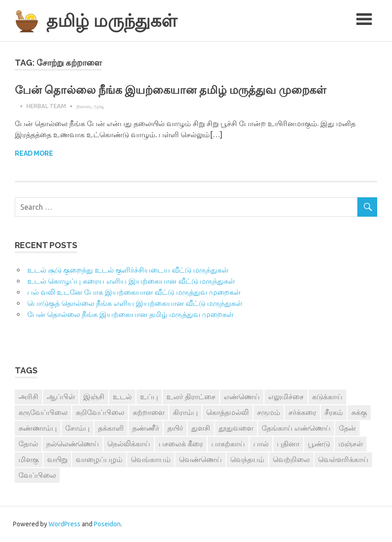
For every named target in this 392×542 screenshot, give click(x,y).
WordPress (64, 524)
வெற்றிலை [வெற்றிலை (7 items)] (291, 459)
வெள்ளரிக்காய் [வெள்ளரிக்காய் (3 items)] (343, 459)
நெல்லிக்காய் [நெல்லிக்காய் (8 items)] (129, 444)
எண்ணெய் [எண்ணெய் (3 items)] (242, 396)
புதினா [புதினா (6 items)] (288, 444)
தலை (83, 106)
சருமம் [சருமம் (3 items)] (269, 412)
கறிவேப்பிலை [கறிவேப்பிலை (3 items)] (100, 412)
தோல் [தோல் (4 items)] (28, 444)
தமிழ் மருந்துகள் (112, 21)
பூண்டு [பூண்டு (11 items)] (319, 444)
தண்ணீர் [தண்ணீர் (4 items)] (146, 428)
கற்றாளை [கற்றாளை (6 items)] (149, 412)
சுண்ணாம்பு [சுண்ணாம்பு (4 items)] (38, 428)
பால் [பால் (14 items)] (261, 444)
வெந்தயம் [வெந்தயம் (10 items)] (247, 459)
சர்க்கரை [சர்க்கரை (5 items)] (302, 412)
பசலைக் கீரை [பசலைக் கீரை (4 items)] (181, 444)
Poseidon (107, 524)
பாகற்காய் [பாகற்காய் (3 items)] (228, 444)
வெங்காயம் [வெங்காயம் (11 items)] (151, 459)
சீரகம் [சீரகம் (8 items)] (334, 412)
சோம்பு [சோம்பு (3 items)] (77, 428)
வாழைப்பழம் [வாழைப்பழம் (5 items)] (99, 459)
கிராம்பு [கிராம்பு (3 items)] (185, 412)
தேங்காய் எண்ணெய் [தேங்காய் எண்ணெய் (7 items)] (296, 428)
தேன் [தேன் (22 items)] (347, 428)
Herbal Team (46, 106)
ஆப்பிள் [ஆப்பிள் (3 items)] (61, 396)
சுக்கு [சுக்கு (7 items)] (359, 412)
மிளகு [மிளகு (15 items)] (29, 459)
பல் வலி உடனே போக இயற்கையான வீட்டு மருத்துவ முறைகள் (134, 292)
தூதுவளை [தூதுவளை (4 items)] (236, 428)
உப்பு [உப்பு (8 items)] (149, 396)
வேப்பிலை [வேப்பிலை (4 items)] (37, 475)
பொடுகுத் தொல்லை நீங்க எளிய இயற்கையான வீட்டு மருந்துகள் (135, 303)
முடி (99, 106)
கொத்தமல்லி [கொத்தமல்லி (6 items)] (227, 412)
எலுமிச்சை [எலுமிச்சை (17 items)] (286, 396)
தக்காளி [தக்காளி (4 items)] (111, 428)
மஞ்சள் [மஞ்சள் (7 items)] (351, 444)
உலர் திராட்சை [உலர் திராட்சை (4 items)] (191, 396)
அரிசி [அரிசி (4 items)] (28, 396)
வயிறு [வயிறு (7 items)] (57, 459)
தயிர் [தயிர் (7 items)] (175, 428)
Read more (34, 153)
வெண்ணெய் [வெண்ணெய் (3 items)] (200, 459)
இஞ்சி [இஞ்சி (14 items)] (94, 396)
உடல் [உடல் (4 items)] (122, 396)
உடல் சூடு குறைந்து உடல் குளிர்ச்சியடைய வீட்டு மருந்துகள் (128, 270)
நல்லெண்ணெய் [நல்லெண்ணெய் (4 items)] (73, 444)
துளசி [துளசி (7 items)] (201, 428)
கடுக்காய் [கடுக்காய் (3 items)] (327, 396)
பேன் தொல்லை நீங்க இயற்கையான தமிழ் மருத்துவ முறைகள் (171, 90)
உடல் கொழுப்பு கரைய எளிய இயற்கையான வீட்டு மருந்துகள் (131, 281)
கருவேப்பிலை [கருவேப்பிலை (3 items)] (43, 412)
